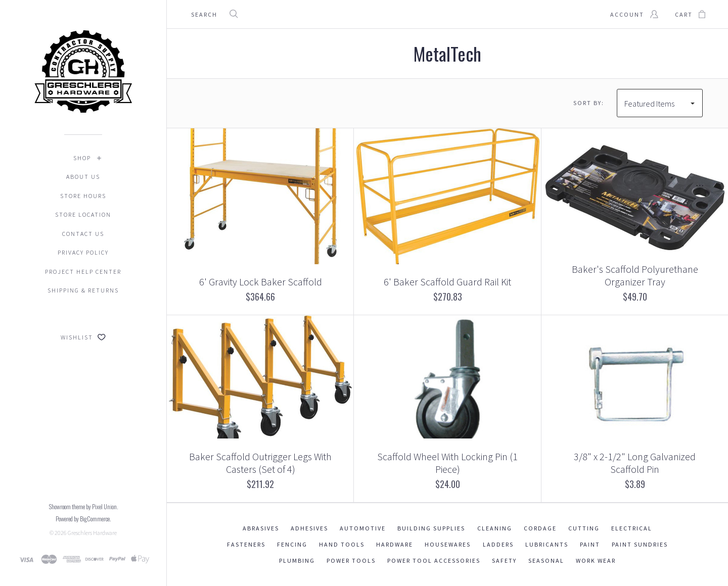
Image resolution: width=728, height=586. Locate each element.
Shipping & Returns (83, 290)
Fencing (292, 544)
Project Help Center (83, 272)
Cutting (584, 528)
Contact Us (83, 234)
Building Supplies (431, 528)
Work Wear (596, 560)
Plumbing (297, 560)
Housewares (448, 544)
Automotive (363, 528)
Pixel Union (104, 506)
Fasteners (246, 544)
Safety (504, 560)
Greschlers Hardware (92, 533)
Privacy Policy (83, 252)
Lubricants (547, 544)
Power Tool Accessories (434, 560)
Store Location (83, 214)
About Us (83, 177)
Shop (82, 158)
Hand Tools (342, 544)
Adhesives (309, 528)
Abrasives (261, 528)
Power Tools (351, 560)
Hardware (395, 544)
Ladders (498, 544)
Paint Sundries (640, 544)
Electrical (632, 528)
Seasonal (546, 560)
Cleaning (495, 528)
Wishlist (83, 337)
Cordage (540, 528)
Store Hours (83, 196)
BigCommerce (95, 519)
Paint (590, 544)
